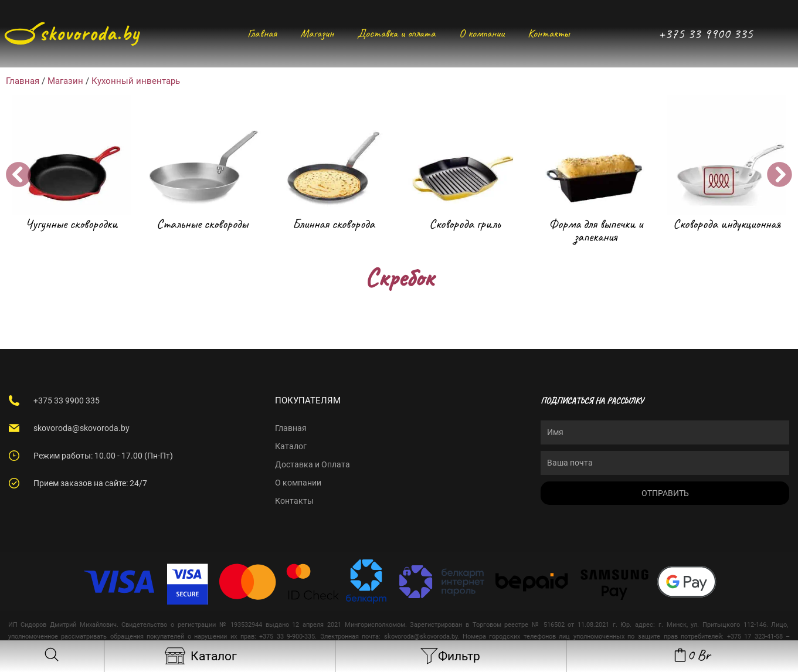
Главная (262, 33)
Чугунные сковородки (71, 224)
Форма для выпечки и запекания (596, 230)
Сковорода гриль (465, 224)
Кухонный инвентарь (136, 81)
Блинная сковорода (334, 224)
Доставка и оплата (396, 33)
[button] (18, 174)
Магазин (317, 33)
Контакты (549, 33)
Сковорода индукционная (727, 224)
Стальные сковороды (202, 224)
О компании (482, 33)
